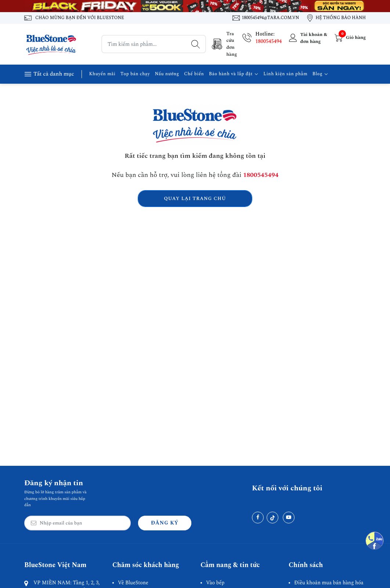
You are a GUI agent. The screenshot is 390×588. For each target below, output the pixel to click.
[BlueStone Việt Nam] (52, 44)
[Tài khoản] (307, 38)
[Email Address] (77, 523)
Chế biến (194, 74)
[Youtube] (289, 518)
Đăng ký (165, 523)
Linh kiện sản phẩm (285, 74)
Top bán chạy (135, 74)
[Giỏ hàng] (349, 38)
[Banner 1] (195, 6)
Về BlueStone (133, 583)
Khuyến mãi (102, 74)
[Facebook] (258, 518)
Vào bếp (215, 583)
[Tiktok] (272, 518)
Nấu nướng (167, 74)
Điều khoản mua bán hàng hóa (329, 583)
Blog (320, 74)
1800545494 (268, 41)
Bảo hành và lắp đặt (234, 74)
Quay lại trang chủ (195, 199)
